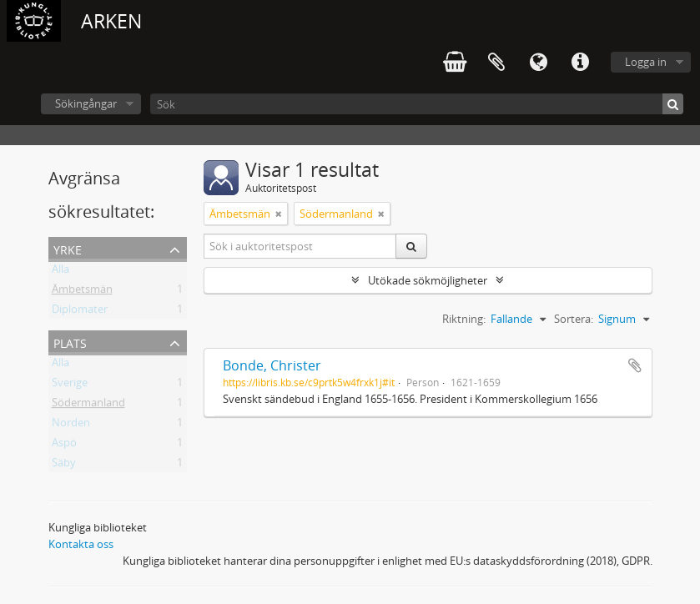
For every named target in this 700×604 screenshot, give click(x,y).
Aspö (64, 445)
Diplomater (80, 312)
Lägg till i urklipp (635, 365)
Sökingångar (86, 103)
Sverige (70, 385)
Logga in (646, 62)
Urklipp (496, 63)
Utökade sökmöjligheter (428, 280)
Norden (71, 425)
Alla (60, 272)
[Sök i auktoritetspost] (300, 246)
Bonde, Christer (272, 365)
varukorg (455, 63)
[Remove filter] (279, 214)
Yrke (68, 248)
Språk (538, 63)
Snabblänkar (580, 63)
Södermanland (88, 405)
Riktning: (464, 319)
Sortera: (574, 319)
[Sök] (417, 104)
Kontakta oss (81, 544)
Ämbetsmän (82, 292)
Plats (70, 342)
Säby (64, 466)
